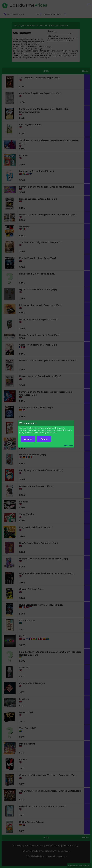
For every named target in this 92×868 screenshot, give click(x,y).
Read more (69, 445)
